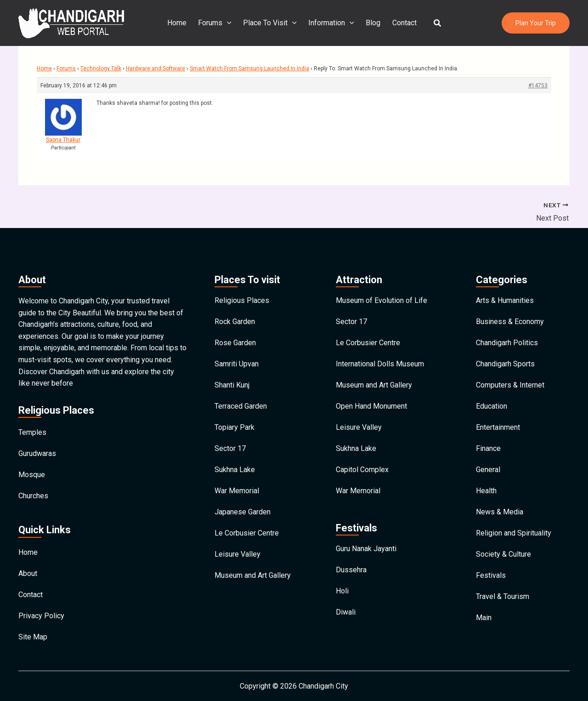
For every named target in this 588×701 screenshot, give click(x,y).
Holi (342, 591)
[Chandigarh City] (71, 22)
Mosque (32, 475)
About (28, 573)
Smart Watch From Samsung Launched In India (249, 68)
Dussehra (351, 570)
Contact (403, 23)
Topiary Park (235, 427)
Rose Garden (235, 343)
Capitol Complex (362, 470)
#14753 (538, 85)
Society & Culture (503, 554)
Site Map (33, 637)
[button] (436, 23)
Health (486, 491)
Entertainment (498, 427)
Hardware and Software (155, 68)
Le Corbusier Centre (247, 533)
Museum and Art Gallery (253, 575)
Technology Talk (101, 68)
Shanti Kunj (232, 385)
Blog (373, 23)
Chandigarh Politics (507, 343)
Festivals (491, 575)
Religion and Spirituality (514, 533)
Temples (32, 432)
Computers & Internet (510, 385)
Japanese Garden (243, 512)
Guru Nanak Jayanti (366, 549)
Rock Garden (235, 322)
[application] (228, 23)
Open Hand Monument (371, 406)
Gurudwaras (37, 453)
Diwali (346, 612)
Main (484, 618)
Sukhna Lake (235, 470)
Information (331, 23)
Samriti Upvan (237, 364)
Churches (33, 496)
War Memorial (237, 491)
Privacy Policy (41, 616)
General (488, 470)
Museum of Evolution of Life (382, 300)
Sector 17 (230, 448)
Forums (216, 23)
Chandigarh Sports (505, 364)
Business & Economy (510, 322)
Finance (488, 448)
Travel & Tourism (503, 596)
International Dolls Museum (380, 364)
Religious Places (242, 300)
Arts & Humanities (505, 300)
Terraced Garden (241, 406)
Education (492, 406)
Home (179, 23)
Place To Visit (271, 23)
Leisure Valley (237, 554)
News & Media (500, 512)
